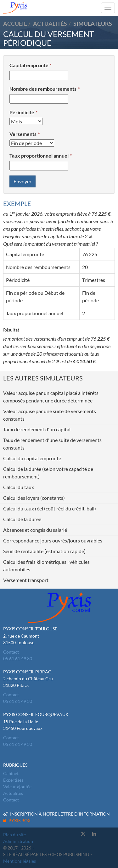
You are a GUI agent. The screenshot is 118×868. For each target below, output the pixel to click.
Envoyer (22, 181)
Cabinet (11, 773)
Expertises (13, 780)
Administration (18, 841)
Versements (23, 134)
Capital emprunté (29, 65)
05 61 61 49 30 (18, 658)
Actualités (13, 793)
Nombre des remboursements (43, 89)
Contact (11, 652)
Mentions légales (20, 861)
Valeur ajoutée (17, 787)
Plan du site (14, 835)
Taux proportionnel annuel (39, 156)
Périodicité (22, 112)
